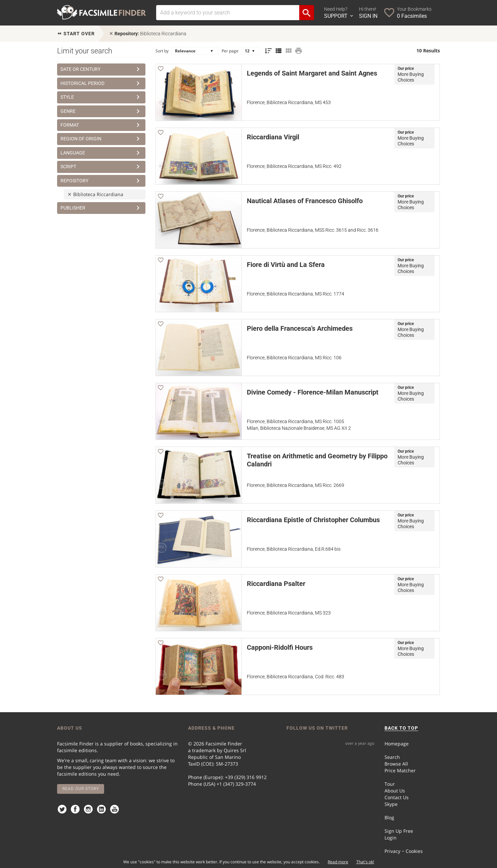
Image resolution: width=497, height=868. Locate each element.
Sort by (162, 51)
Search (392, 757)
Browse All (396, 764)
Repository (101, 181)
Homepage (397, 744)
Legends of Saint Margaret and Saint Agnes (312, 73)
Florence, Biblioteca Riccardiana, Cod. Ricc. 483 (296, 677)
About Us (395, 791)
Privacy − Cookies (404, 851)
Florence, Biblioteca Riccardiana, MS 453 (289, 102)
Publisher (101, 208)
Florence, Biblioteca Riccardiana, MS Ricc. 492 (294, 166)
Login (391, 838)
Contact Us (397, 797)
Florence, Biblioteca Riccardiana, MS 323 (289, 613)
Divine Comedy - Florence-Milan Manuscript (313, 392)
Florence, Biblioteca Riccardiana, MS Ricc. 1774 (296, 294)
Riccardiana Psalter (276, 584)
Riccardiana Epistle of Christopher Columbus (313, 520)
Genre (101, 111)
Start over (76, 34)
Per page (230, 51)
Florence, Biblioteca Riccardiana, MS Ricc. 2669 (296, 485)
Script (101, 167)
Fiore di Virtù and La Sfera (286, 265)
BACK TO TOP (401, 728)
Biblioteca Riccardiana (148, 34)
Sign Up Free (399, 831)
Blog (389, 817)
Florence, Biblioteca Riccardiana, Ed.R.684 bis (294, 549)
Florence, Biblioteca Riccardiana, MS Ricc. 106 (294, 358)
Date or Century (101, 69)
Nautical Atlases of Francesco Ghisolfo (305, 201)
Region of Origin (101, 139)
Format (101, 125)
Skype (391, 804)
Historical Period (101, 83)
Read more (338, 862)
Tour (390, 784)
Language (101, 153)
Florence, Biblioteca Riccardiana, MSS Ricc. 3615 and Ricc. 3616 (313, 230)
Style (101, 97)
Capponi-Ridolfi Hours (280, 647)
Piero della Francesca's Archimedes (300, 328)
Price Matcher (400, 770)
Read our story (81, 789)
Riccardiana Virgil (273, 137)
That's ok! (365, 862)
